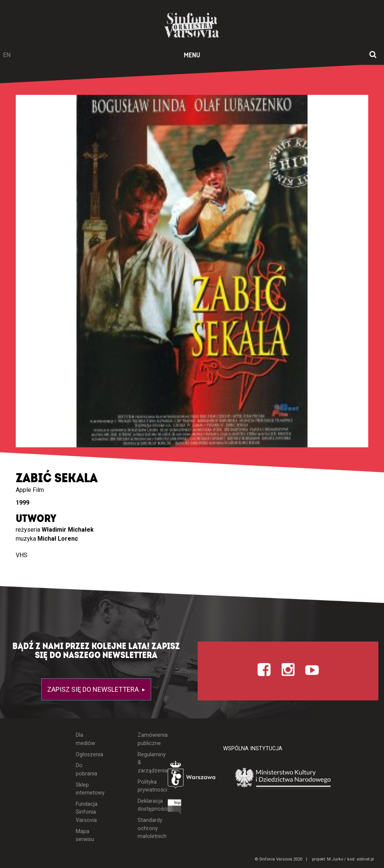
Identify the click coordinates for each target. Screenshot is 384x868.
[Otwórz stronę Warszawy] (192, 777)
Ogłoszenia (86, 755)
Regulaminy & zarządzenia (147, 763)
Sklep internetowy (86, 789)
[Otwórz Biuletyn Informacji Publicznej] (175, 809)
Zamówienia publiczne (147, 739)
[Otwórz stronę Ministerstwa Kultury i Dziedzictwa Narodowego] (283, 778)
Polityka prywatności (147, 786)
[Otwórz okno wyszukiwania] (373, 55)
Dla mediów (85, 739)
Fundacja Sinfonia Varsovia (86, 812)
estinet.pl (365, 859)
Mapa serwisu (85, 836)
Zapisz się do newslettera (94, 689)
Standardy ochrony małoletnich (147, 828)
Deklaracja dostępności (147, 805)
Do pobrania (86, 770)
